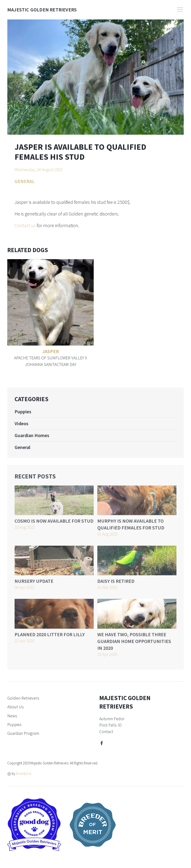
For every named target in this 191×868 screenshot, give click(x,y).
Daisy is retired (116, 587)
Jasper (51, 351)
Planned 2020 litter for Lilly (50, 640)
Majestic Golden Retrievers (42, 10)
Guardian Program (23, 733)
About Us (16, 707)
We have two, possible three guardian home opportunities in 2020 (134, 647)
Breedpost (24, 773)
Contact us (25, 225)
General (22, 451)
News (12, 716)
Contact (106, 732)
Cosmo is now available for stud (54, 527)
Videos (21, 427)
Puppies (23, 416)
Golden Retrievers (23, 698)
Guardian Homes (32, 439)
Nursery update (34, 587)
